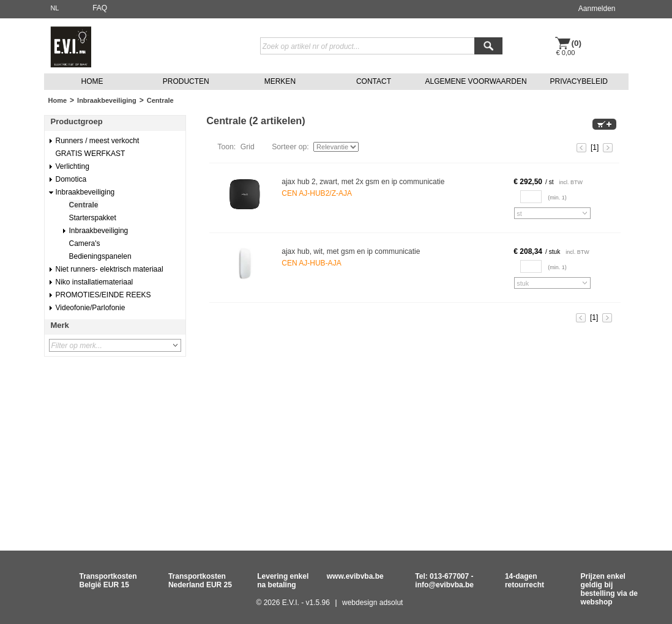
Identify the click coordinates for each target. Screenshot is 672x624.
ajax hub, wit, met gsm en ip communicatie (351, 251)
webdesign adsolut (372, 603)
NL (55, 8)
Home (58, 100)
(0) (577, 43)
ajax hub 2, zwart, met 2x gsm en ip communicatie (363, 182)
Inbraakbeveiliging (107, 100)
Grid (248, 147)
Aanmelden (597, 9)
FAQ (100, 8)
